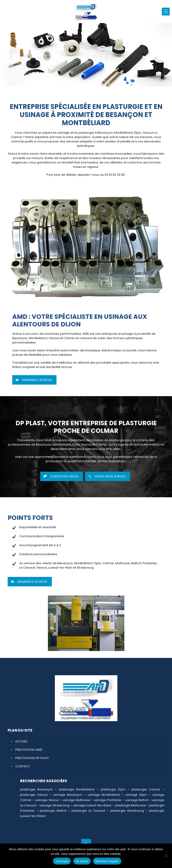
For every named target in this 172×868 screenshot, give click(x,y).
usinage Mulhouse (76, 800)
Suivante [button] (160, 55)
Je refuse (82, 861)
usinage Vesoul (47, 800)
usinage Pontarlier (108, 800)
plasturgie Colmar (146, 789)
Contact (23, 766)
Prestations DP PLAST (32, 758)
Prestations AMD (29, 750)
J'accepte (62, 861)
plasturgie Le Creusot (88, 811)
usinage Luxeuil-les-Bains (92, 805)
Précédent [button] (12, 55)
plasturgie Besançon (36, 789)
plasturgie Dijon (113, 789)
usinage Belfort (137, 800)
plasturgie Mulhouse (130, 805)
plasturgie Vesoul (34, 795)
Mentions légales (107, 861)
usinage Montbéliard (104, 795)
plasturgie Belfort (53, 811)
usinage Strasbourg (55, 805)
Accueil (21, 741)
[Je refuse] (166, 856)
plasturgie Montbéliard (77, 789)
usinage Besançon (68, 795)
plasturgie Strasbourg (127, 811)
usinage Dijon (136, 795)
